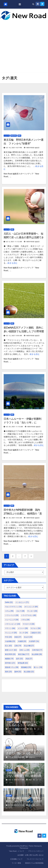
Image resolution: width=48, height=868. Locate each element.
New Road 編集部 (32, 148)
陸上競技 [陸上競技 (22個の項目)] (29, 672)
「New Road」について (16, 851)
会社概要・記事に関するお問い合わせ (30, 855)
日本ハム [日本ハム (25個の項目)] (24, 650)
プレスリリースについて (35, 859)
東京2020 (14, 136)
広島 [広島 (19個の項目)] (18, 646)
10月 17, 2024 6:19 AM (17, 729)
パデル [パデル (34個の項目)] (25, 620)
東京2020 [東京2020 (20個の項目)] (10, 654)
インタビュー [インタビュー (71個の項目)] (22, 602)
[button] (33, 4)
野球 (19, 136)
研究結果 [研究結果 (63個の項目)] (23, 663)
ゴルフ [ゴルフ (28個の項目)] (20, 611)
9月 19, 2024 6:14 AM (16, 805)
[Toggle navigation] (20, 4)
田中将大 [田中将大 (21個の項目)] (10, 663)
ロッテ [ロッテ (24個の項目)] (24, 633)
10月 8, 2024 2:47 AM (16, 757)
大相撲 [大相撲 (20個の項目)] (22, 641)
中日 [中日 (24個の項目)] (8, 637)
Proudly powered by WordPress (17, 846)
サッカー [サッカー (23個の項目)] (32, 611)
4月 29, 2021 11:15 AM (14, 427)
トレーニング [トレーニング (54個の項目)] (12, 620)
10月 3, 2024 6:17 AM (16, 780)
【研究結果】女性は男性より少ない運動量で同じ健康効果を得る (24, 776)
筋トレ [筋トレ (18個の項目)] (38, 667)
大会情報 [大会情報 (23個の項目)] (10, 641)
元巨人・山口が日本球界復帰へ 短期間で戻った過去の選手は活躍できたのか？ (24, 237)
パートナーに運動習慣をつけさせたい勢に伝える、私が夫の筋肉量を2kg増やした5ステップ (24, 755)
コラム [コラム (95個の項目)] (9, 611)
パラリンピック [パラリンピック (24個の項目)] (13, 624)
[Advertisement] (24, 45)
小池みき (30, 757)
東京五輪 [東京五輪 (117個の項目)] (24, 654)
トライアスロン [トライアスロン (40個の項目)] (29, 615)
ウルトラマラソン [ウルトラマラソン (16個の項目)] (13, 607)
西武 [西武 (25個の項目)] (8, 672)
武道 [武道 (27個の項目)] (29, 659)
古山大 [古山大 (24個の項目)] (28, 637)
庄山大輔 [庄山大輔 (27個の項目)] (29, 646)
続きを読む (13, 263)
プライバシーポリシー (36, 851)
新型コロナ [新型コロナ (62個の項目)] (11, 650)
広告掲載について (16, 859)
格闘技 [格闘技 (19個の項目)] (9, 659)
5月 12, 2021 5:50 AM (14, 336)
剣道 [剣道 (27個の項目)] (18, 637)
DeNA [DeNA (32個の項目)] (9, 602)
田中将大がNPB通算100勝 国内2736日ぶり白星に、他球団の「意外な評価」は (23, 514)
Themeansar (24, 848)
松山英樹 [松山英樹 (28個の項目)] (37, 654)
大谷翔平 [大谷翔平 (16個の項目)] (34, 641)
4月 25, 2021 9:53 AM (14, 518)
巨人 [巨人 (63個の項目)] (8, 646)
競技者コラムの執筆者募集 (34, 863)
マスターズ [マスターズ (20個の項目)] (29, 624)
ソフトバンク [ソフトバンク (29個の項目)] (12, 615)
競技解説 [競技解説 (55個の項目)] (26, 667)
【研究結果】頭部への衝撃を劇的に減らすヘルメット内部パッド (24, 801)
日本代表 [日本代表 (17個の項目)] (37, 650)
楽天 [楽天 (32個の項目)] (20, 659)
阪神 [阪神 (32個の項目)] (18, 672)
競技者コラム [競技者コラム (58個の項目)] (12, 667)
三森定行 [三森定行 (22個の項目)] (36, 633)
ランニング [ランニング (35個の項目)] (11, 633)
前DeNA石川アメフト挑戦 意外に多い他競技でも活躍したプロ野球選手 (24, 331)
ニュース (7, 136)
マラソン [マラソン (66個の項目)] (10, 628)
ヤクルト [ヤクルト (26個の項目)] (36, 628)
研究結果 (9, 719)
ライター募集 (16, 863)
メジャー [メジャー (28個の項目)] (23, 628)
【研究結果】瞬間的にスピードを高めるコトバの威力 (24, 724)
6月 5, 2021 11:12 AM (14, 242)
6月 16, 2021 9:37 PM (14, 148)
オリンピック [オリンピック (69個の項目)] (31, 607)
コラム (8, 748)
